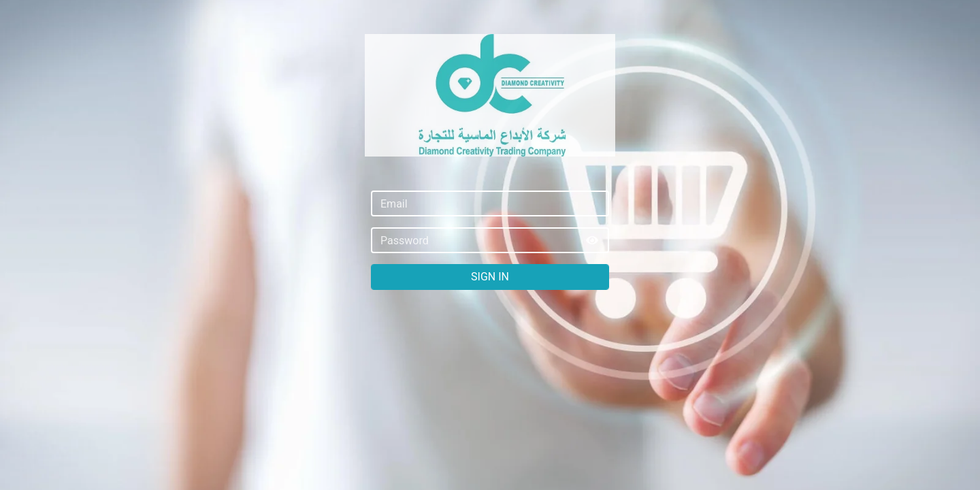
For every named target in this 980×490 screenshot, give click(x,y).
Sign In (490, 277)
